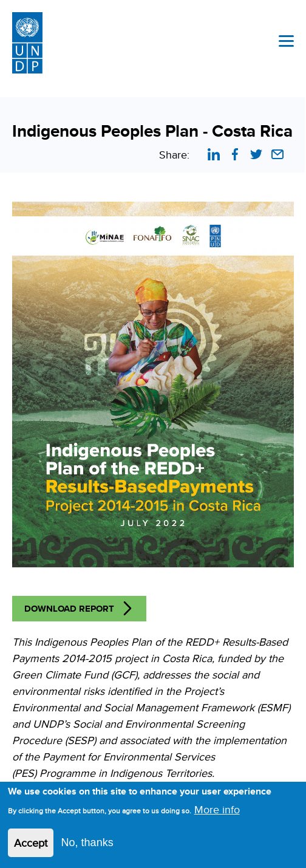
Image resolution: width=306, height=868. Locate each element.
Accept (31, 843)
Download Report (69, 609)
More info (217, 809)
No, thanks (87, 842)
